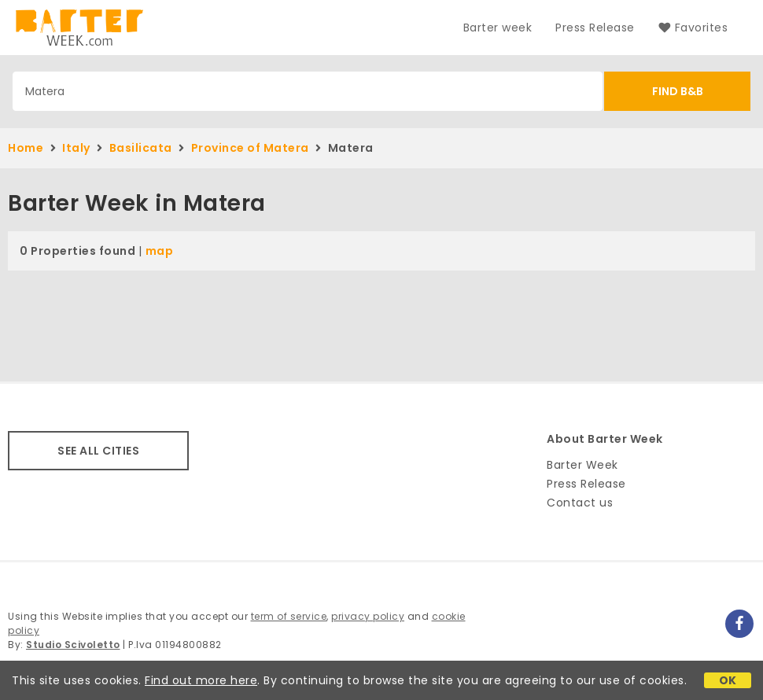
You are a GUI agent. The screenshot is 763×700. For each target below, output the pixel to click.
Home (26, 148)
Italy (76, 148)
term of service (289, 616)
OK (728, 680)
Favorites (693, 28)
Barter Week (582, 465)
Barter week (498, 28)
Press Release (595, 28)
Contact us (580, 503)
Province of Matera (250, 148)
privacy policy (368, 616)
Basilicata (141, 148)
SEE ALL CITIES (98, 451)
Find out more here (201, 680)
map (160, 251)
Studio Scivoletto (73, 645)
